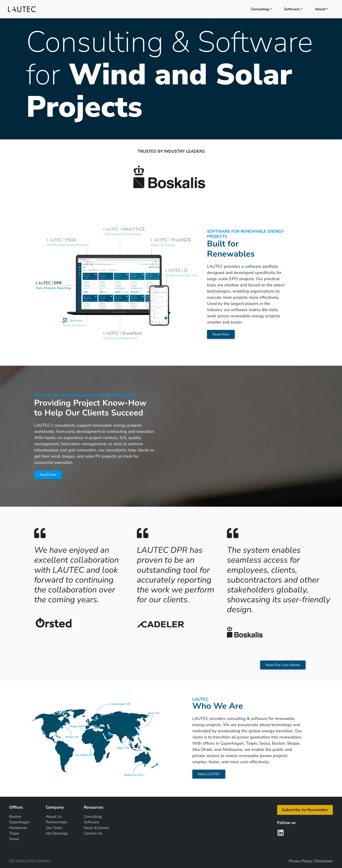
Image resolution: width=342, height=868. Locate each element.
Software (292, 9)
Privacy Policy (300, 861)
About (320, 9)
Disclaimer (324, 861)
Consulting (260, 9)
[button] (305, 810)
